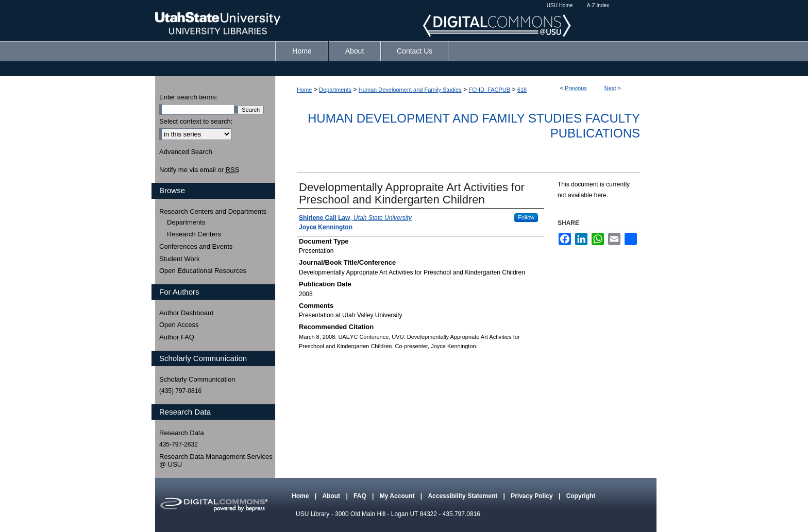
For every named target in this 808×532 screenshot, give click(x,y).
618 (522, 90)
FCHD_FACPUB (489, 90)
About (332, 496)
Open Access (179, 325)
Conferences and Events (196, 246)
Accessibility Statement (463, 496)
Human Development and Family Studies (410, 90)
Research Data (182, 433)
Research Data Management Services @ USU (216, 461)
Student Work (180, 259)
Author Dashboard (187, 313)
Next (610, 88)
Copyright (581, 496)
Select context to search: (196, 121)
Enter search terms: (188, 97)
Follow (526, 217)
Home (304, 90)
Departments (335, 90)
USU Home (560, 5)
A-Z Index (598, 5)
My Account (398, 496)
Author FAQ (177, 337)
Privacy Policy (533, 496)
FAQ (361, 496)
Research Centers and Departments (213, 211)
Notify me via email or (199, 170)
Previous (576, 88)
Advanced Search (186, 152)
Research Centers (194, 234)
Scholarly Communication (197, 379)
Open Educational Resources (203, 271)
